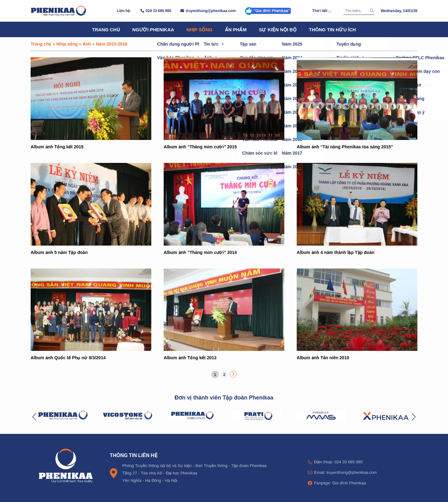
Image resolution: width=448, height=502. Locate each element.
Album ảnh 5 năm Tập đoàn (59, 252)
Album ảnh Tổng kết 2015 (57, 147)
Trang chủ (106, 29)
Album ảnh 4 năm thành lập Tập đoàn (336, 252)
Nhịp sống (200, 29)
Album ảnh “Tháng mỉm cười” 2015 (200, 147)
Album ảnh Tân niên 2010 (323, 358)
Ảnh (87, 44)
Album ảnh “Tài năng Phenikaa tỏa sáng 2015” (345, 147)
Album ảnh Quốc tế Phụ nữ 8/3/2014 (68, 358)
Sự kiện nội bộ (278, 29)
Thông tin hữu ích (333, 29)
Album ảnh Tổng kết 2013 (190, 358)
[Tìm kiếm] (356, 11)
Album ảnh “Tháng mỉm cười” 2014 (200, 252)
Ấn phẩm (236, 29)
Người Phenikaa (153, 29)
